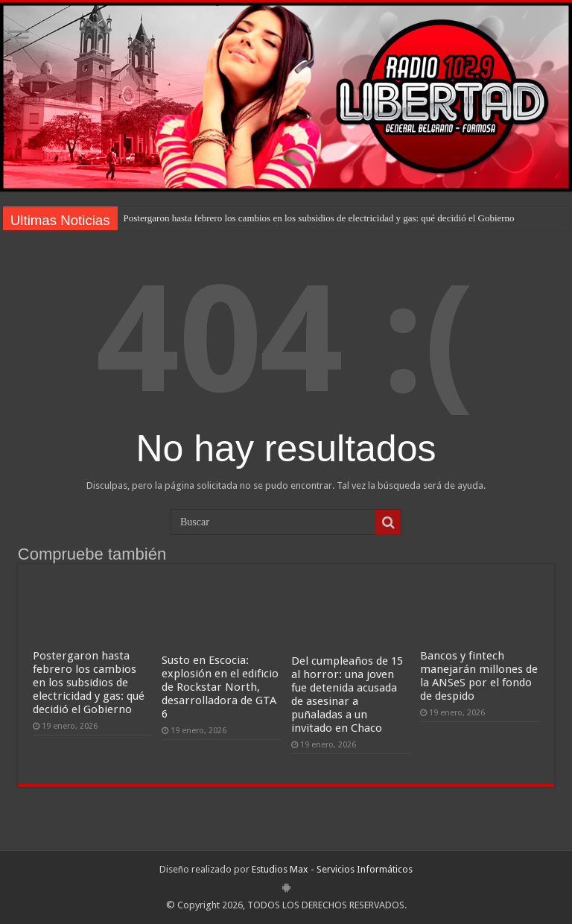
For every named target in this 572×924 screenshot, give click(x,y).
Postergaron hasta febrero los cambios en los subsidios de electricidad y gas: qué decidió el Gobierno (319, 218)
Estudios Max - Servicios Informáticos (332, 869)
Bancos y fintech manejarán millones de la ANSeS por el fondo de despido (479, 676)
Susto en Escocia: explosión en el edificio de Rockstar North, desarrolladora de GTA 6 (220, 687)
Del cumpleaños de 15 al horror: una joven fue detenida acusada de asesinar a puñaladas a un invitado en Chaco (347, 694)
